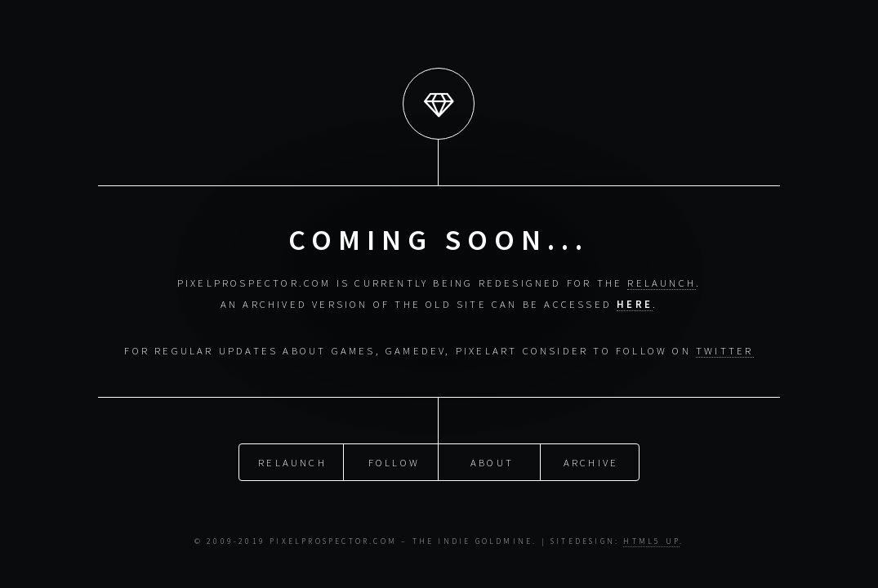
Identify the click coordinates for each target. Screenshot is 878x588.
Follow (394, 461)
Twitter (724, 350)
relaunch (662, 283)
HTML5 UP (651, 541)
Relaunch (292, 461)
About (492, 461)
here (635, 304)
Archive (591, 461)
